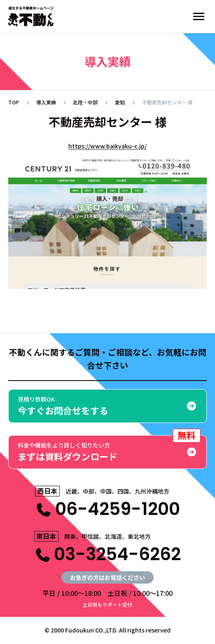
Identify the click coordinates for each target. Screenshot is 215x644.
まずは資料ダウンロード (109, 449)
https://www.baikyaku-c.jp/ (107, 146)
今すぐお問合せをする (107, 406)
